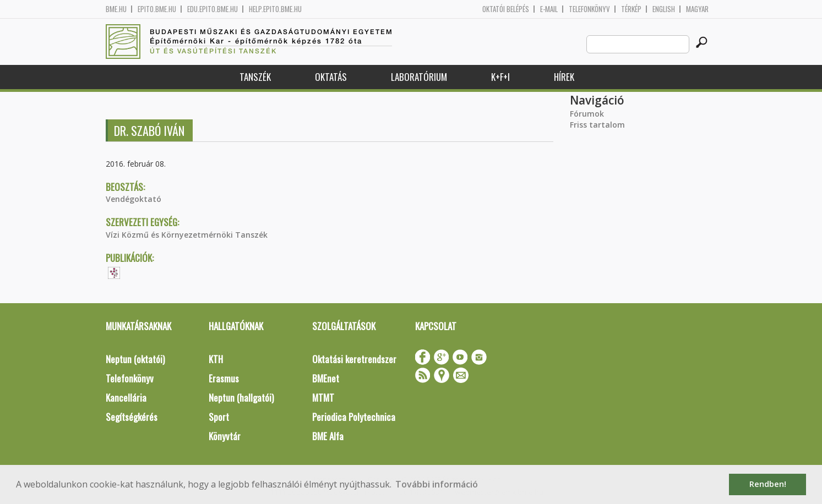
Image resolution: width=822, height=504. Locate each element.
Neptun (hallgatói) (241, 398)
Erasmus (224, 378)
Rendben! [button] (768, 484)
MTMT (323, 398)
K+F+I (500, 77)
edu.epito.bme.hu (213, 9)
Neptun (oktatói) (135, 359)
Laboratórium (419, 77)
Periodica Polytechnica (354, 417)
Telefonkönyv (589, 9)
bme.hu (116, 9)
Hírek (564, 77)
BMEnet (326, 378)
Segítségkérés (132, 417)
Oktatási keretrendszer (354, 359)
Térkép (631, 9)
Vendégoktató (134, 199)
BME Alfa (328, 436)
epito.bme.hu (157, 9)
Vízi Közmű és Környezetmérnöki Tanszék (187, 235)
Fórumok (587, 114)
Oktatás (331, 77)
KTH (216, 359)
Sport (219, 417)
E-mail (549, 9)
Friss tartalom (597, 125)
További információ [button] (437, 484)
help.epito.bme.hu (275, 9)
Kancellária (126, 398)
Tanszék (255, 77)
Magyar (697, 9)
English (664, 9)
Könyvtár (225, 436)
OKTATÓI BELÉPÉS (506, 9)
